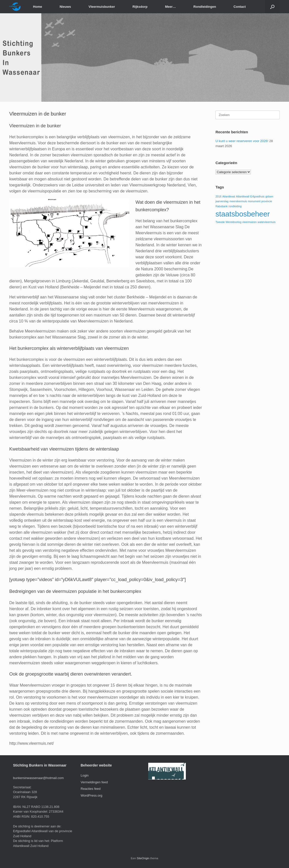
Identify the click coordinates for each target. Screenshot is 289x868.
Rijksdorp (140, 7)
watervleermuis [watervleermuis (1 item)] (267, 222)
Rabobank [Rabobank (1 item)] (222, 206)
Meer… (170, 7)
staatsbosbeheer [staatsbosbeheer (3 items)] (243, 214)
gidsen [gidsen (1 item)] (269, 196)
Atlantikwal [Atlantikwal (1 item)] (229, 196)
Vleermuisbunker (102, 7)
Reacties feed (91, 789)
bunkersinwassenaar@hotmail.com (38, 778)
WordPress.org (91, 795)
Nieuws (65, 7)
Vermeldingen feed (94, 782)
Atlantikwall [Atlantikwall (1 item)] (243, 196)
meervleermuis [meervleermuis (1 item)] (238, 201)
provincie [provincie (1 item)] (267, 201)
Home (38, 7)
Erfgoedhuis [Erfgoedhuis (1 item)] (257, 196)
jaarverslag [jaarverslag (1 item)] (222, 201)
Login (85, 775)
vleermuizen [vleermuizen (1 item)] (249, 222)
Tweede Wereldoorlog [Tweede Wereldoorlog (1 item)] (228, 222)
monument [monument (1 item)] (254, 201)
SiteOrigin (143, 858)
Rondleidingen (205, 7)
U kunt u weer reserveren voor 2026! (242, 141)
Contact (240, 7)
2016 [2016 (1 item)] (218, 196)
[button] (272, 7)
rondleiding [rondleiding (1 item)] (235, 206)
